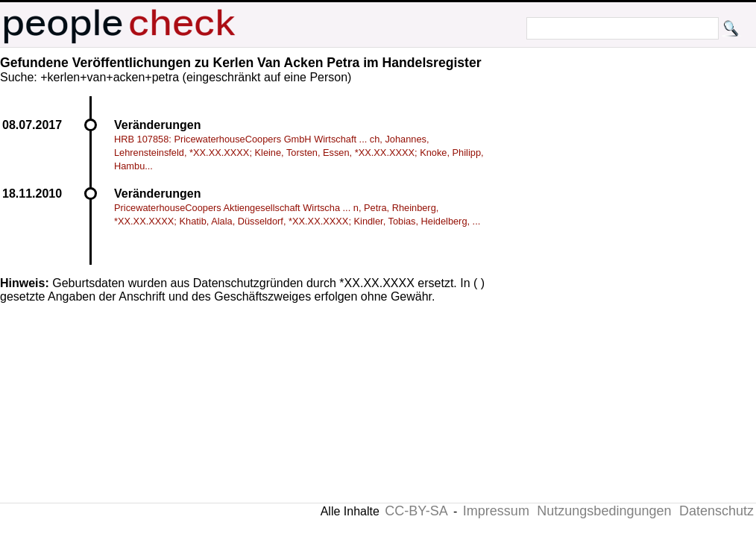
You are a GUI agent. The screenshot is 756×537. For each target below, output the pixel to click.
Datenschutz (716, 511)
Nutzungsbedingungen (604, 511)
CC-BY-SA (416, 511)
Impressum (496, 511)
